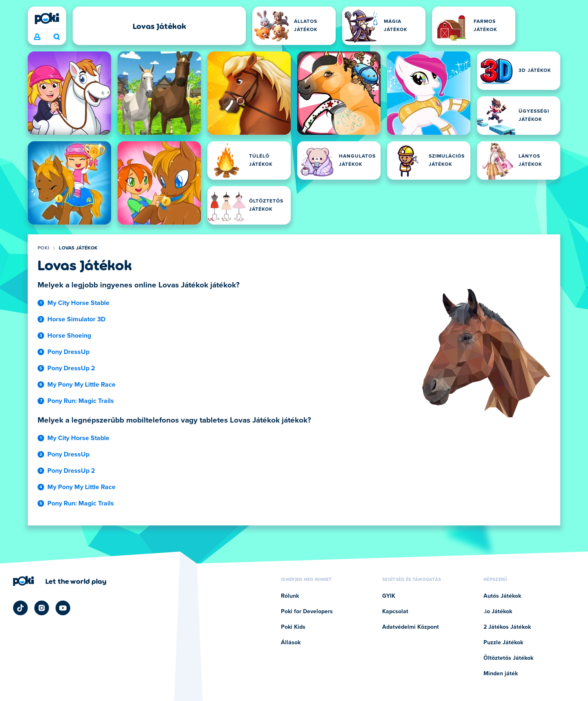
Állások (291, 643)
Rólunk (290, 596)
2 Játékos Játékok (507, 627)
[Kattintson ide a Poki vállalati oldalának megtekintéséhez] (60, 581)
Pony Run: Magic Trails (81, 401)
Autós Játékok (502, 596)
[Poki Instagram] (42, 608)
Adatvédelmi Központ (411, 627)
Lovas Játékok (78, 248)
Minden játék (501, 674)
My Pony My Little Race (81, 385)
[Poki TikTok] (20, 608)
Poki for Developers (307, 612)
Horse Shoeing (69, 336)
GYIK (389, 596)
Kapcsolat (395, 612)
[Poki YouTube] (63, 608)
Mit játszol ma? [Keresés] (57, 37)
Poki (43, 248)
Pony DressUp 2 (71, 368)
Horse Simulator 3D (76, 319)
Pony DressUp (68, 352)
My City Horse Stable (78, 303)
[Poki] (47, 18)
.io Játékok (498, 612)
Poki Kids (293, 627)
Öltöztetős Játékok (508, 658)
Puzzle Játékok (503, 643)
